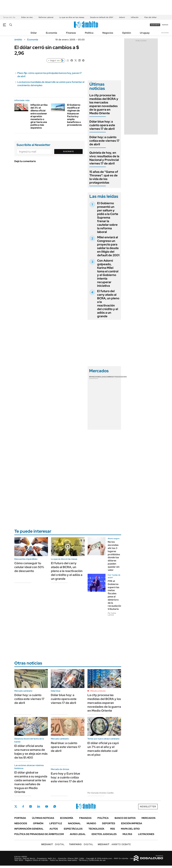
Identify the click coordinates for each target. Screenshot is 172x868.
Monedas (94, 377)
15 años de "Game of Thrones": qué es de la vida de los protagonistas (104, 177)
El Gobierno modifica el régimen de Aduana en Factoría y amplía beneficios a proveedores (74, 115)
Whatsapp (55, 806)
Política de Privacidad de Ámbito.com (39, 834)
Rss (113, 829)
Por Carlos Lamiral (112, 614)
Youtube (47, 806)
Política (89, 33)
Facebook (23, 806)
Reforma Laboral (46, 17)
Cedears (122, 377)
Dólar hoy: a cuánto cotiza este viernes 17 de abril (104, 141)
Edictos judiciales (104, 834)
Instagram (30, 806)
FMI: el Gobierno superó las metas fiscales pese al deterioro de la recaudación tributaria (115, 595)
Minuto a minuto (98, 691)
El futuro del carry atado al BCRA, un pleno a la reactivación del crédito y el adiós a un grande (108, 304)
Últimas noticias (43, 818)
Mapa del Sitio (130, 829)
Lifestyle (56, 823)
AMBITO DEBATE (114, 844)
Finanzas (71, 33)
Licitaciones (146, 834)
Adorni (122, 17)
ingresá (165, 25)
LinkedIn (39, 806)
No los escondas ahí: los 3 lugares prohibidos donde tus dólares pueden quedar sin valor (114, 556)
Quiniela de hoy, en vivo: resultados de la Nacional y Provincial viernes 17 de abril (104, 158)
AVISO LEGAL (78, 834)
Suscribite (68, 151)
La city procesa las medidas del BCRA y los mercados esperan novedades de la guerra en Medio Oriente (104, 104)
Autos (54, 829)
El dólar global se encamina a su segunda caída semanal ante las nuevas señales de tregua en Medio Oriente (31, 782)
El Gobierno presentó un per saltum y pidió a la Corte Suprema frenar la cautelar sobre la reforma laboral (108, 218)
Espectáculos (73, 829)
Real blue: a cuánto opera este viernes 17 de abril (66, 747)
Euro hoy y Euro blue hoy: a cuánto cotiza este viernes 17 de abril (67, 777)
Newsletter (165, 33)
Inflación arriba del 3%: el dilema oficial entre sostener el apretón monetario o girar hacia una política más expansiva (39, 116)
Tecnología (96, 829)
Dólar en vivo (27, 17)
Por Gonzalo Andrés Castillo (100, 793)
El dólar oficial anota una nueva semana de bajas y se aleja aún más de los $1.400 (31, 752)
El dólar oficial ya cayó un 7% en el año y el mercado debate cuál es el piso (103, 749)
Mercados (148, 818)
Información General (29, 829)
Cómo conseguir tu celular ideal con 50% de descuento (29, 567)
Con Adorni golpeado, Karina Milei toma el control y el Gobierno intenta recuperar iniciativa (108, 273)
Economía (51, 33)
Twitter (16, 806)
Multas (127, 834)
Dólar (34, 33)
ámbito (18, 40)
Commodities (112, 377)
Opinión (126, 33)
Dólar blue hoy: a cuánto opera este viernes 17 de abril (102, 125)
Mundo (91, 823)
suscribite (155, 25)
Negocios (108, 33)
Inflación (135, 17)
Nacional (74, 823)
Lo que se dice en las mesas (72, 17)
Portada (20, 818)
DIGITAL (53, 844)
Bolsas (102, 377)
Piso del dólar (150, 17)
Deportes (109, 823)
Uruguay (145, 33)
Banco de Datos (125, 818)
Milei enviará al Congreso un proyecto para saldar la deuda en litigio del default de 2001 (108, 246)
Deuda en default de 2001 (102, 17)
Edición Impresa (132, 823)
